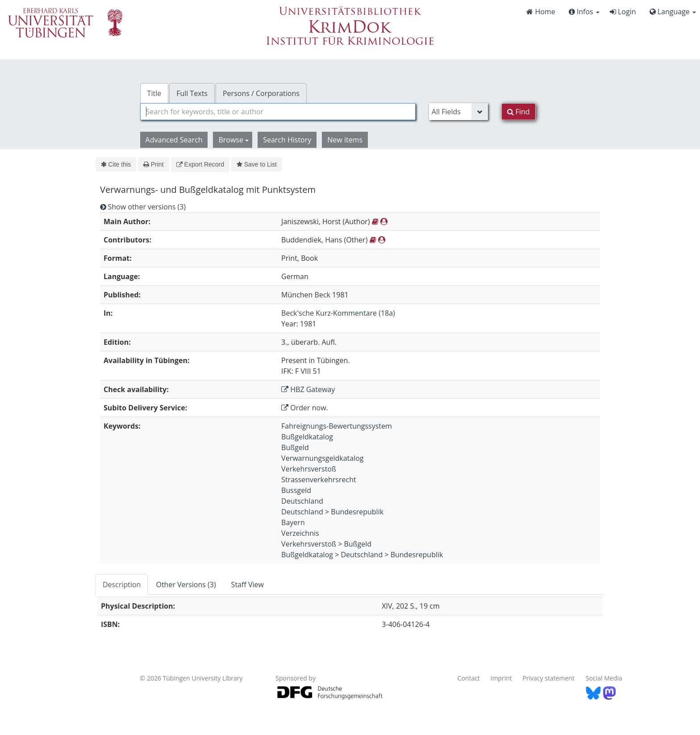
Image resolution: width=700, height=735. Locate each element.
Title (154, 93)
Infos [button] (584, 12)
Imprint (501, 678)
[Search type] (458, 112)
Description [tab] (122, 585)
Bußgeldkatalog (307, 437)
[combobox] (278, 112)
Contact (469, 678)
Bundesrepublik (357, 512)
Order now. (305, 408)
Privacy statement (548, 678)
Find (519, 112)
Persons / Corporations (261, 93)
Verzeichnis (300, 533)
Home (541, 12)
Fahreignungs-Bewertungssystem (337, 426)
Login (623, 12)
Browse (233, 140)
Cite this (116, 164)
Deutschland (302, 501)
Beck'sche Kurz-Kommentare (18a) (338, 313)
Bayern (293, 522)
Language (673, 12)
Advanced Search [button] (174, 140)
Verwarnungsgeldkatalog (322, 458)
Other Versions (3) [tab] (186, 585)
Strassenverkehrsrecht (319, 480)
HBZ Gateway (308, 389)
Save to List (257, 164)
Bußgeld (295, 447)
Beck (323, 295)
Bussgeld (296, 490)
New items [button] (345, 140)
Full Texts (192, 93)
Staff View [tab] (248, 585)
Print (153, 164)
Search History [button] (287, 140)
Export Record (200, 164)
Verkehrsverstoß (309, 469)
